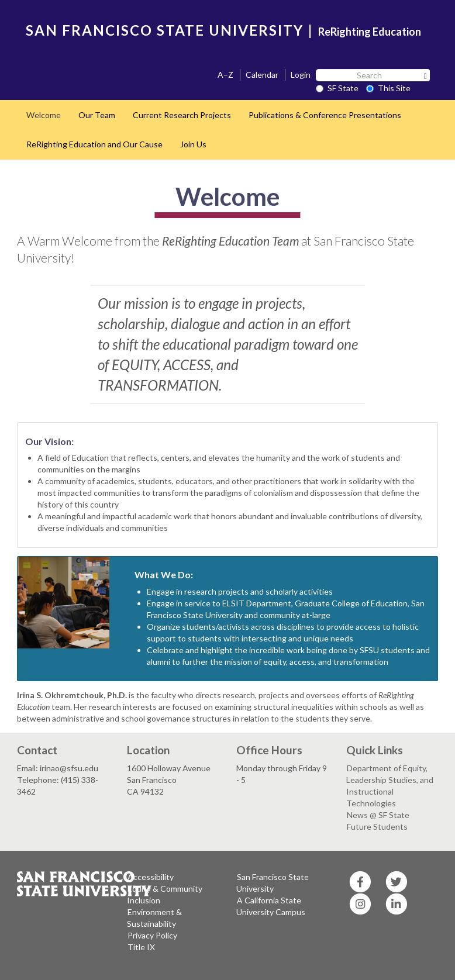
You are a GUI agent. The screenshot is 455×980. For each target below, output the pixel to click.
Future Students (377, 827)
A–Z (225, 75)
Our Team (97, 115)
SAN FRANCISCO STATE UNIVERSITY (165, 30)
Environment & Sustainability (154, 918)
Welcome (44, 115)
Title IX (141, 947)
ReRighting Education (370, 32)
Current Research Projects (182, 115)
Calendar (262, 75)
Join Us (193, 144)
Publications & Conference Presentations (325, 115)
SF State (337, 88)
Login (301, 75)
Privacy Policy (152, 935)
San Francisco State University (273, 883)
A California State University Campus (271, 906)
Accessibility (151, 877)
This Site (388, 88)
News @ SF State (378, 815)
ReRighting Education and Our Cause (94, 144)
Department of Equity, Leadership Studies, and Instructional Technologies (390, 786)
